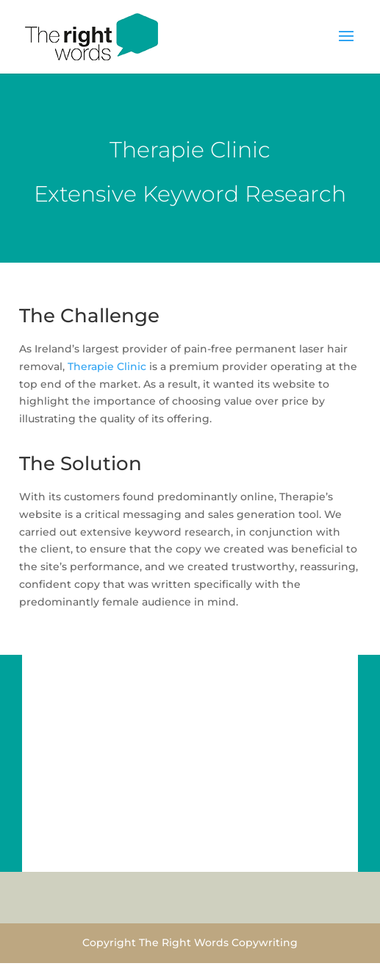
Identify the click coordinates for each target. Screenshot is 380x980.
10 (215, 853)
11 (227, 853)
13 (252, 853)
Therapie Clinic (107, 366)
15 (277, 853)
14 (265, 853)
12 (240, 853)
